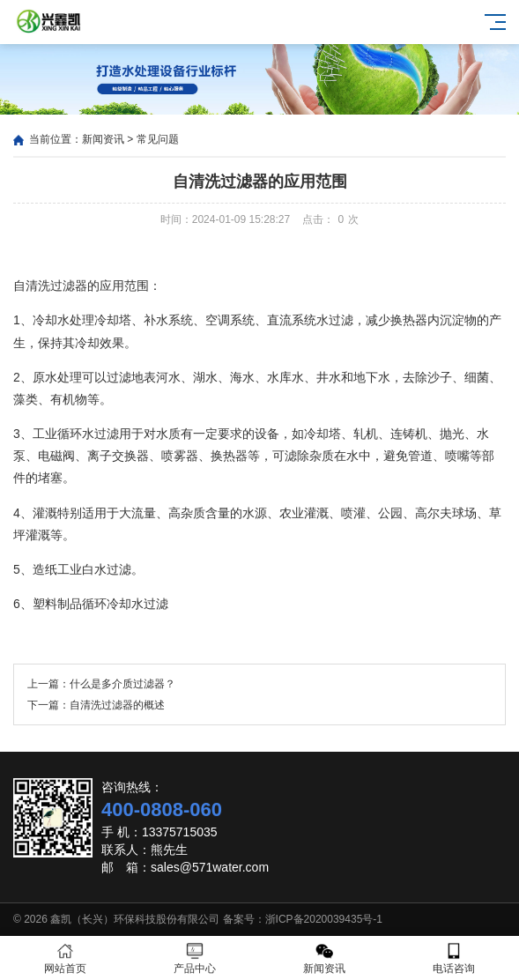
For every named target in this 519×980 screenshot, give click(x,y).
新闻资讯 (103, 139)
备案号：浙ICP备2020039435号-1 (303, 919)
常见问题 (158, 139)
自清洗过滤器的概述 (117, 705)
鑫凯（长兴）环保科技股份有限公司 (135, 919)
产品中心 (194, 958)
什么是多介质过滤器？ (122, 684)
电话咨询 (454, 958)
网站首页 (65, 958)
